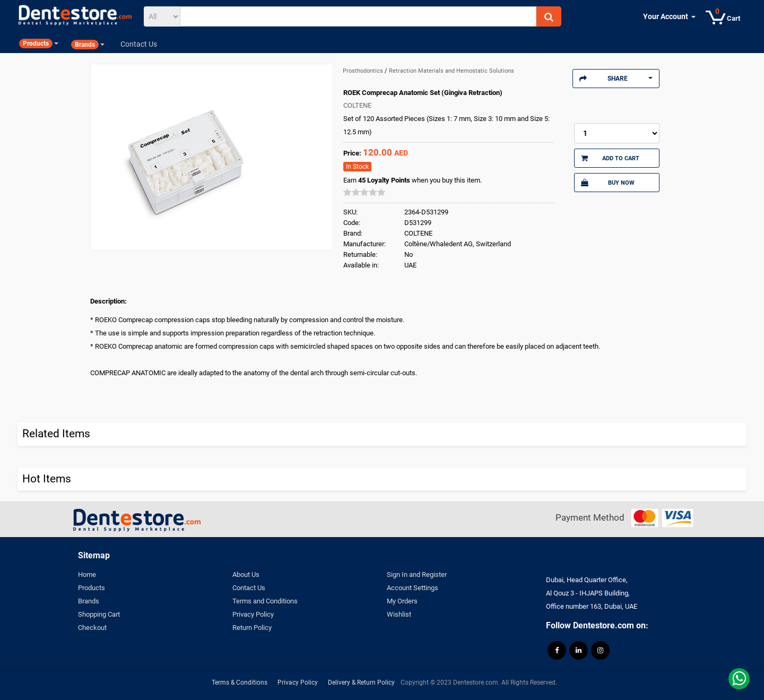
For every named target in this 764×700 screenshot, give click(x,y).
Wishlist (399, 614)
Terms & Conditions (240, 682)
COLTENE (357, 105)
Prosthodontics (364, 71)
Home (87, 574)
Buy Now (607, 183)
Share (616, 79)
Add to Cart (610, 158)
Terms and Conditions (265, 601)
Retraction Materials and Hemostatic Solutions (452, 71)
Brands (89, 601)
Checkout (92, 628)
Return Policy (252, 628)
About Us (246, 574)
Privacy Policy (253, 614)
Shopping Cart (99, 614)
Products (92, 588)
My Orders (402, 601)
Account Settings (413, 588)
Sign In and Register (417, 574)
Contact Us (249, 588)
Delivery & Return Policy (361, 682)
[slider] (364, 192)
